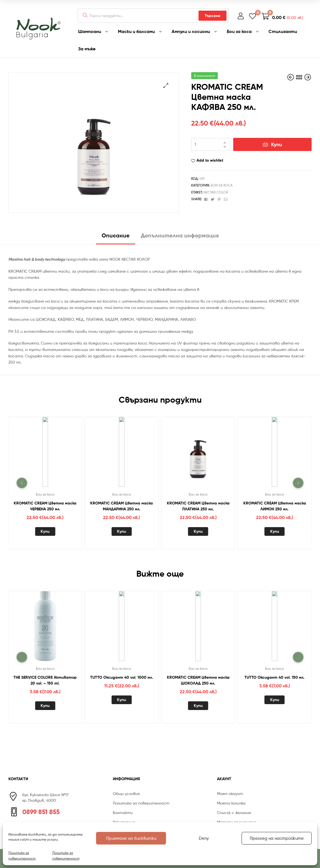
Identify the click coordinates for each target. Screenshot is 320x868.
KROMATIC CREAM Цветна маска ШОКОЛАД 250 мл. (198, 680)
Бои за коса (222, 185)
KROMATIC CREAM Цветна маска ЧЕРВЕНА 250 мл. (45, 506)
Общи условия (126, 793)
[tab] (116, 238)
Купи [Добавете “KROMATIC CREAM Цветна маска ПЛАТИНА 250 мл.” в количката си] (198, 531)
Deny (204, 838)
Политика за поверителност (22, 855)
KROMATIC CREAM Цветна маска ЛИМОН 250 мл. (275, 506)
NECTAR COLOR (216, 192)
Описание (116, 235)
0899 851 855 (41, 812)
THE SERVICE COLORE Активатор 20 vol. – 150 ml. (45, 680)
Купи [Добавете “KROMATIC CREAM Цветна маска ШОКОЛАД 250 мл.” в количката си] (198, 706)
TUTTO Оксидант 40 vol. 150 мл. (275, 677)
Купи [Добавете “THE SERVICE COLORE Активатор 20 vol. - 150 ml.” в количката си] (45, 706)
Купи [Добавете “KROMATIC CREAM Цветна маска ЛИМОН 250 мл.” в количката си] (275, 531)
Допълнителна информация (180, 235)
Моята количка (231, 803)
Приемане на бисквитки (131, 838)
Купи (276, 144)
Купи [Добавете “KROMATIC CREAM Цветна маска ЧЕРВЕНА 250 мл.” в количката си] (45, 531)
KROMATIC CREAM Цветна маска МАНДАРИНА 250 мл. (122, 506)
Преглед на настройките (277, 838)
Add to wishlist (210, 160)
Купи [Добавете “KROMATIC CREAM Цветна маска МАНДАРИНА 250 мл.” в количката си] (122, 531)
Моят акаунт (230, 793)
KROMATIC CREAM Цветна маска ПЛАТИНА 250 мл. (198, 506)
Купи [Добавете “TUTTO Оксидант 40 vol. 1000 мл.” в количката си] (122, 700)
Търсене (212, 16)
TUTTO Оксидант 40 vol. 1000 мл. (122, 677)
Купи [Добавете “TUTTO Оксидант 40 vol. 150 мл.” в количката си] (275, 700)
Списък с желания (234, 812)
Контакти (123, 812)
